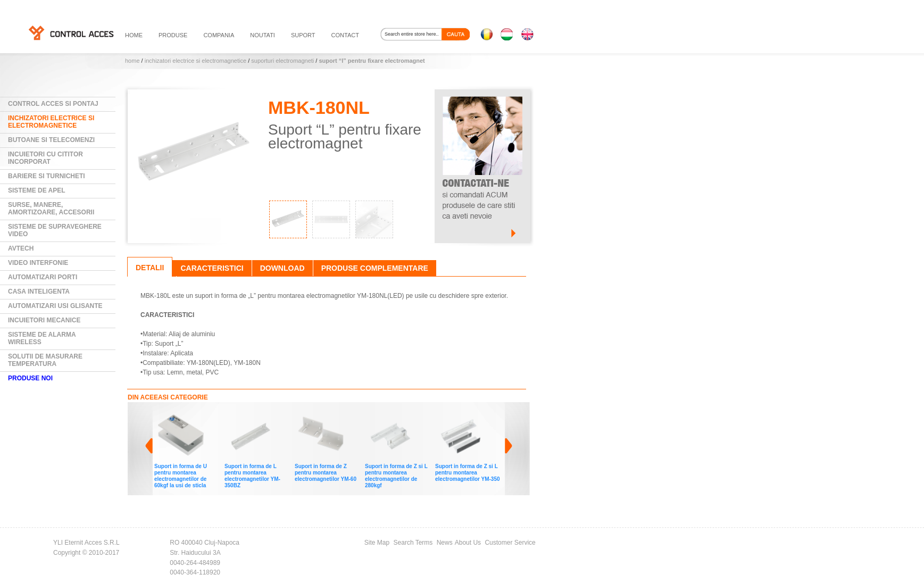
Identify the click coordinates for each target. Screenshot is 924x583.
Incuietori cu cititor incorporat (45, 158)
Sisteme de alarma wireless (42, 338)
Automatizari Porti (43, 277)
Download (282, 268)
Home (132, 61)
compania (219, 35)
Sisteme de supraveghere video (55, 230)
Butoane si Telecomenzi (51, 140)
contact (345, 35)
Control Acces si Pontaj (53, 104)
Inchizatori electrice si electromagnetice (195, 61)
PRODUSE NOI (30, 378)
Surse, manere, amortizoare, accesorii (51, 209)
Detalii (150, 268)
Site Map (377, 543)
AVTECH (21, 248)
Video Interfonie (38, 263)
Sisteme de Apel (37, 190)
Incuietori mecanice (44, 320)
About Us (468, 543)
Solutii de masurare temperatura (45, 360)
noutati (263, 35)
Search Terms (413, 543)
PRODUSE (173, 35)
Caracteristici (212, 268)
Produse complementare (375, 268)
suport (303, 35)
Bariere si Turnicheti (47, 176)
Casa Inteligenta (39, 291)
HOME (134, 35)
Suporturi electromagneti (282, 61)
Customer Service (510, 543)
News (445, 543)
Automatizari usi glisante (55, 306)
